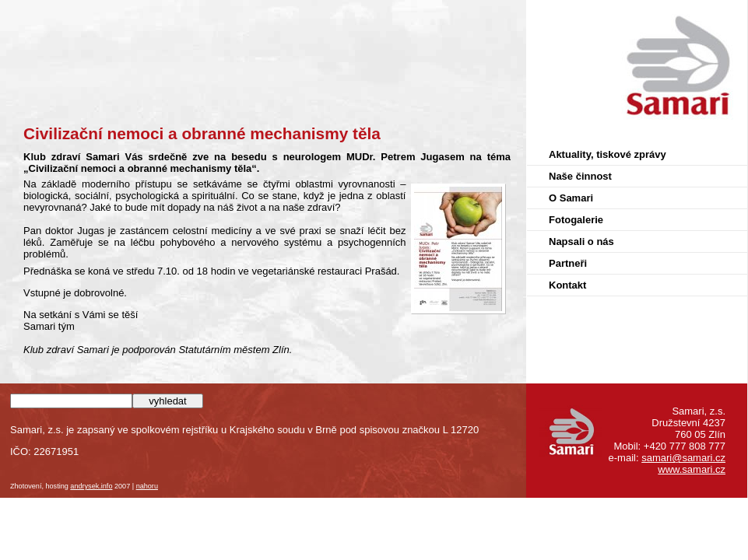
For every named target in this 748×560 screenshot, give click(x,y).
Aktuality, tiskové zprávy (608, 154)
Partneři (568, 263)
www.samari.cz (692, 469)
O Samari (571, 198)
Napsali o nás (581, 241)
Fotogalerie (576, 220)
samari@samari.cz (683, 458)
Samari (730, 14)
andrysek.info (91, 486)
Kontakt (567, 285)
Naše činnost (580, 176)
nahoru (147, 486)
